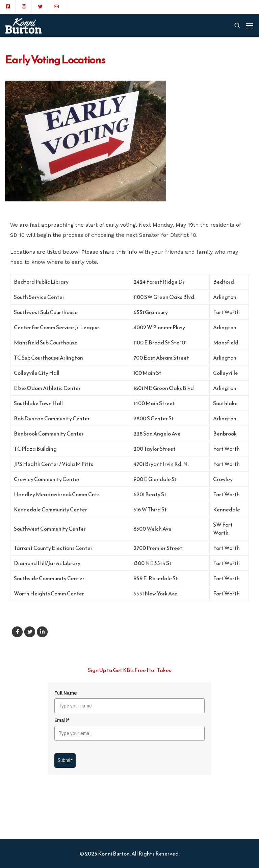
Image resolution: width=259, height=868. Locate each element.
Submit (65, 760)
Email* (62, 720)
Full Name (66, 693)
